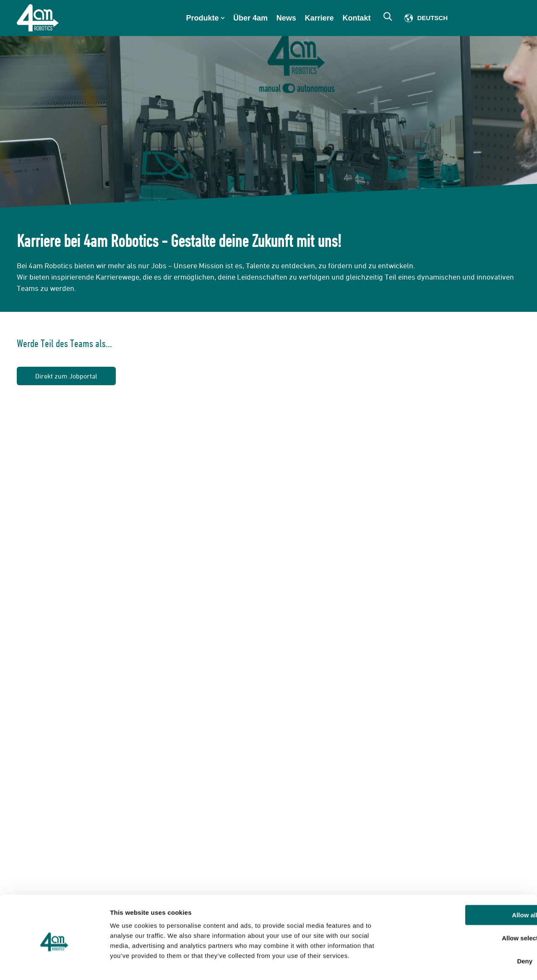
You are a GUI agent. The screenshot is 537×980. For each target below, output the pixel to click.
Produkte (203, 18)
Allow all (467, 881)
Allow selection (467, 904)
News (286, 18)
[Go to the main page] (38, 18)
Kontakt (357, 18)
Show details (440, 963)
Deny (467, 927)
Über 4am (251, 18)
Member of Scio (491, 18)
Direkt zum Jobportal (66, 376)
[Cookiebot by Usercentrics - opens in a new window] (54, 964)
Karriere (319, 18)
